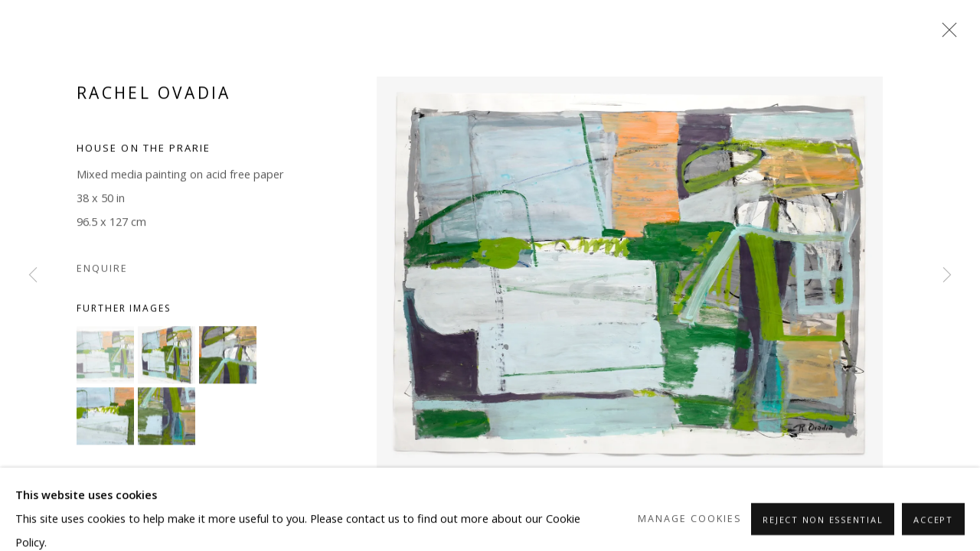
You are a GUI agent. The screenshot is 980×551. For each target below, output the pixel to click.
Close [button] (946, 34)
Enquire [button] (102, 274)
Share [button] (107, 508)
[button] (105, 360)
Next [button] (947, 275)
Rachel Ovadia (154, 99)
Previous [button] (33, 275)
